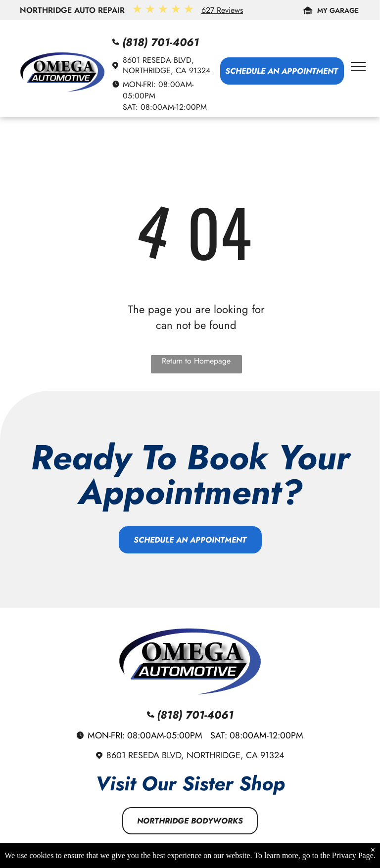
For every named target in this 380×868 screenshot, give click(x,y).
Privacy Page (353, 856)
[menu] (358, 66)
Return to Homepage (196, 361)
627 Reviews (222, 10)
